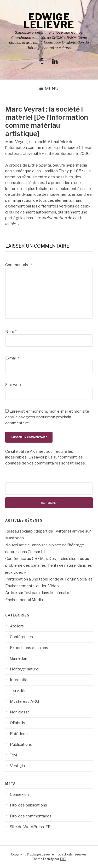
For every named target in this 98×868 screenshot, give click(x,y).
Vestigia (17, 766)
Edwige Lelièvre (49, 21)
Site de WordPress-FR (30, 827)
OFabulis (18, 723)
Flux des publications (28, 805)
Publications (21, 744)
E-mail (12, 358)
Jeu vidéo (18, 691)
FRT (63, 859)
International (21, 680)
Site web (13, 385)
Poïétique (19, 734)
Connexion (19, 794)
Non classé (20, 712)
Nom (11, 332)
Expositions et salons (29, 648)
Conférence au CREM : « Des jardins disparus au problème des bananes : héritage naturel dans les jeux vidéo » (49, 566)
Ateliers (17, 626)
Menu (52, 88)
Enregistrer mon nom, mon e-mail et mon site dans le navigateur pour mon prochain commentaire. (47, 417)
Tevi (13, 755)
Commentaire (19, 265)
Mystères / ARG (24, 701)
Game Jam (19, 658)
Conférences (21, 637)
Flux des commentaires (31, 816)
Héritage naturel (25, 669)
